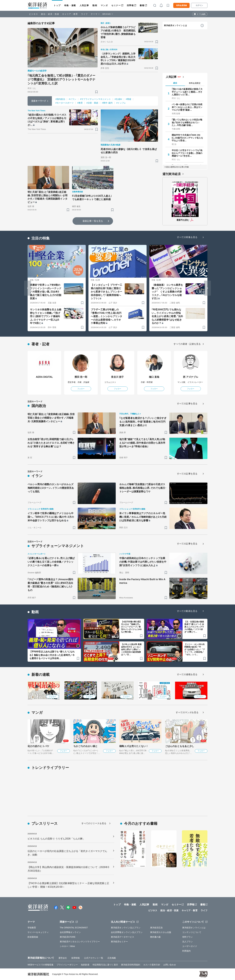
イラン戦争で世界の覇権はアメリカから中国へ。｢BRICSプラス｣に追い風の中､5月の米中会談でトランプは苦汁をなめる (51, 517)
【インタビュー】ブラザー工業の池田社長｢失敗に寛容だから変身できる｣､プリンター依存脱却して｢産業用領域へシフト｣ (106, 292)
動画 (95, 5)
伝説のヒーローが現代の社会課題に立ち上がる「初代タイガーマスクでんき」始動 (67, 853)
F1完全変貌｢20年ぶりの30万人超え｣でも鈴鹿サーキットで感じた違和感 (92, 198)
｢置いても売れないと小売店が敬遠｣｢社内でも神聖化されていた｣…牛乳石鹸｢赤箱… (187, 122)
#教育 (80, 103)
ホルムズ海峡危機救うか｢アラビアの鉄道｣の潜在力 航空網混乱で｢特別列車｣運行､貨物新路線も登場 (118, 32)
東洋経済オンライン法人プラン (126, 928)
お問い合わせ (170, 965)
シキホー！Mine (67, 946)
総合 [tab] (175, 83)
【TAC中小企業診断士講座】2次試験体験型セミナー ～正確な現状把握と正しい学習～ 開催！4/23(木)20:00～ (68, 885)
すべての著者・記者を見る (187, 344)
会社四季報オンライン (70, 932)
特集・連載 (70, 5)
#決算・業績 (92, 103)
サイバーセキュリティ (38, 932)
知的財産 (85, 965)
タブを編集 (201, 14)
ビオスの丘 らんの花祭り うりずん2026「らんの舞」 (56, 839)
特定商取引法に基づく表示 (105, 965)
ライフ (84, 14)
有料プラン (188, 937)
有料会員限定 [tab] (195, 83)
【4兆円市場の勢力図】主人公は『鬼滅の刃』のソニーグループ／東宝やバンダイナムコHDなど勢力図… (131, 627)
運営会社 (63, 958)
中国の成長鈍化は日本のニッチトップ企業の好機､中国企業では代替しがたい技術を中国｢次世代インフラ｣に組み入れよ (143, 562)
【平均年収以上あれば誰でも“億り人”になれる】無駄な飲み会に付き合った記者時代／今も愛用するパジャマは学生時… (52, 655)
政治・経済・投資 (50, 14)
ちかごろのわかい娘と (86, 746)
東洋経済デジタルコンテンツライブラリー (80, 942)
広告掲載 (112, 958)
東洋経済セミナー (119, 942)
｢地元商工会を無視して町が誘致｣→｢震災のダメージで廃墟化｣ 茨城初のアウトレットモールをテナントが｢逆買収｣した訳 (61, 79)
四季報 (130, 5)
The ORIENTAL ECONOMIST (74, 928)
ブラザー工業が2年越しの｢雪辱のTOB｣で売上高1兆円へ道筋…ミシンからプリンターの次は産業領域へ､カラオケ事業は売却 (106, 316)
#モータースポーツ (65, 103)
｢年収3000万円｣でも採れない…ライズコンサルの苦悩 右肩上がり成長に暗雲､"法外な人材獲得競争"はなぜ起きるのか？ (167, 316)
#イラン (73, 99)
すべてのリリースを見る (94, 823)
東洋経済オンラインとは (176, 25)
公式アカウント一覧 (94, 958)
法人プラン (188, 942)
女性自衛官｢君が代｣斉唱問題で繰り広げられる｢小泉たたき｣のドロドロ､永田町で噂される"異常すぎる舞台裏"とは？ (51, 443)
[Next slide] (207, 288)
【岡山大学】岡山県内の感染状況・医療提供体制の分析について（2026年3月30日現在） (68, 869)
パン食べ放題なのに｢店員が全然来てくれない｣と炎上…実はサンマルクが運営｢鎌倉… (187, 107)
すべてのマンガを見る (187, 712)
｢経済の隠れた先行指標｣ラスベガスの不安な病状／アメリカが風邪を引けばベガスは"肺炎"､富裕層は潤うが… (47, 120)
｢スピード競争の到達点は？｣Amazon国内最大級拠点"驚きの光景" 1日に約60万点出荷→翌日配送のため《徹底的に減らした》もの (51, 585)
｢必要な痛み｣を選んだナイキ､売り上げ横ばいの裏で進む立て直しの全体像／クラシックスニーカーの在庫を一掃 (51, 562)
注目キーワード (39, 101)
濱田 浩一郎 (81, 377)
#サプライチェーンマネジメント (95, 99)
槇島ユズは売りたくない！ (134, 746)
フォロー (81, 389)
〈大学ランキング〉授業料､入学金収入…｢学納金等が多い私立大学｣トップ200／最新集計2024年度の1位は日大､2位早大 (118, 59)
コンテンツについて (192, 932)
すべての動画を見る (187, 611)
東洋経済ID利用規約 (131, 965)
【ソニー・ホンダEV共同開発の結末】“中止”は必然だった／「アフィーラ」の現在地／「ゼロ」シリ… (195, 649)
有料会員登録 (181, 5)
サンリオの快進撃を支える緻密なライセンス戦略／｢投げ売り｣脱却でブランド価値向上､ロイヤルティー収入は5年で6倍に (46, 316)
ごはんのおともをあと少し (180, 746)
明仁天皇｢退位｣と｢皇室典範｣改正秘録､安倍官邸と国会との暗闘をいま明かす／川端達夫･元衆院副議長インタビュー (48, 197)
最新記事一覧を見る (93, 221)
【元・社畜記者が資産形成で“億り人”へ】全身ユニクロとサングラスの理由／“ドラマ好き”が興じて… (194, 627)
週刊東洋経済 (172, 174)
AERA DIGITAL (44, 377)
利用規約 (186, 951)
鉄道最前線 (33, 937)
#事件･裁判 (107, 103)
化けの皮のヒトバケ (38, 746)
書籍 (142, 5)
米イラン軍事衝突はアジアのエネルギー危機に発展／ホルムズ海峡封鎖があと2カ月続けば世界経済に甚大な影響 (143, 517)
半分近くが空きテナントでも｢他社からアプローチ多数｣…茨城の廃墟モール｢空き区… (187, 153)
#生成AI (118, 99)
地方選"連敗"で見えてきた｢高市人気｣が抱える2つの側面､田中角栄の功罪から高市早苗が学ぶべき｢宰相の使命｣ (142, 443)
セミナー (116, 5)
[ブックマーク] (96, 92)
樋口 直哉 (154, 377)
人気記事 (84, 5)
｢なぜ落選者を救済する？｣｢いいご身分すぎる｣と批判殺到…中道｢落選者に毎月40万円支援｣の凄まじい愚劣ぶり (143, 422)
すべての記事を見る (187, 404)
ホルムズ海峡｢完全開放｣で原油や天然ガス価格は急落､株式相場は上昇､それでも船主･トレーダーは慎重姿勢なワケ (143, 488)
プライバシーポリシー (67, 965)
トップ (57, 5)
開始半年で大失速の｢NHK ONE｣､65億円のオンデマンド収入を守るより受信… (187, 138)
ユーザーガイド (190, 946)
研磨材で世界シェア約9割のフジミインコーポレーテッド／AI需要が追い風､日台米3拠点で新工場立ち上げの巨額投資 (46, 292)
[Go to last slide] (28, 288)
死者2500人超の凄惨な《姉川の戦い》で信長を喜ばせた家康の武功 (129, 151)
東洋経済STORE (68, 937)
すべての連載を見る (187, 674)
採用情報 (76, 958)
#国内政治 (60, 99)
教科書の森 (155, 937)
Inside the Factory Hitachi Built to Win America (142, 581)
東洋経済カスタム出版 (161, 932)
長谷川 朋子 (117, 377)
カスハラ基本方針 (152, 965)
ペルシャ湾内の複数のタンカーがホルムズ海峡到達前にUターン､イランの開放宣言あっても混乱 (51, 488)
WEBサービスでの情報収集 (41, 965)
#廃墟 (128, 99)
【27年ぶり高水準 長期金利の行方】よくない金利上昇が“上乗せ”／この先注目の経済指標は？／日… (131, 649)
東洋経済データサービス (123, 937)
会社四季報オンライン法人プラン (127, 932)
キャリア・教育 (70, 14)
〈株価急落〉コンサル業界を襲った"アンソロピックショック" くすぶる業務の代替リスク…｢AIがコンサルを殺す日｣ (167, 292)
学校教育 (32, 928)
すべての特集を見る (187, 237)
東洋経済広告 (157, 928)
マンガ (104, 5)
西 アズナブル (191, 377)
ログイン (199, 5)
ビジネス (34, 14)
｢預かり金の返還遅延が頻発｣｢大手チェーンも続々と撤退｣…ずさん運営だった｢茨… (187, 92)
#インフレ (121, 103)
